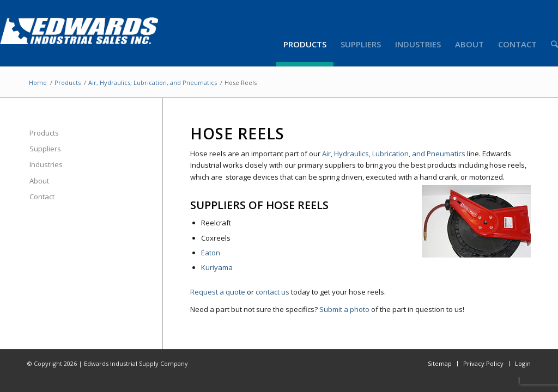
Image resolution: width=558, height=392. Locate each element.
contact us (272, 292)
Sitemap (440, 363)
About (39, 181)
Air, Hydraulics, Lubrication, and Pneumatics (153, 82)
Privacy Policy (483, 363)
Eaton (211, 253)
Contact (42, 197)
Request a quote (218, 292)
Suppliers (45, 149)
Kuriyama (217, 267)
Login (523, 363)
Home (38, 82)
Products (68, 82)
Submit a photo (344, 309)
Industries (46, 164)
